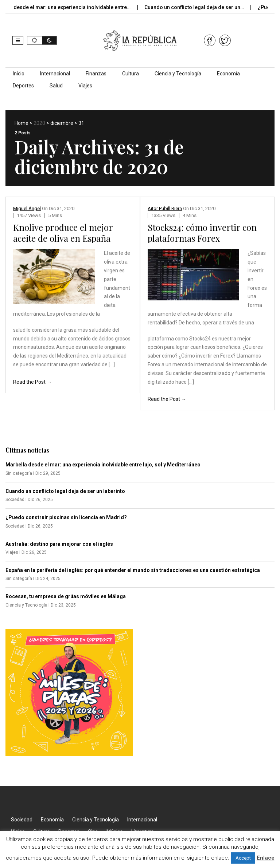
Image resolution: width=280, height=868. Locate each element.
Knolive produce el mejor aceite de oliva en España (63, 233)
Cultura (131, 74)
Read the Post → (32, 382)
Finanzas (96, 74)
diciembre (62, 123)
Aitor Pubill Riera (165, 208)
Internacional (55, 74)
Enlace (266, 858)
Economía (228, 74)
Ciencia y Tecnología (178, 74)
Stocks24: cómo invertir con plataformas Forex (202, 233)
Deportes (23, 86)
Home (22, 123)
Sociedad (22, 820)
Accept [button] (243, 858)
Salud (56, 86)
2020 (39, 123)
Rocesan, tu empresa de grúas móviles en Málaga (66, 596)
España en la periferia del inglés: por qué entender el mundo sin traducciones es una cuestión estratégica (133, 570)
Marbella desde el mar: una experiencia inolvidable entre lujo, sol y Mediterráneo (103, 465)
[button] (18, 40)
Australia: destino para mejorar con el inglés (59, 544)
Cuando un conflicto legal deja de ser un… (199, 7)
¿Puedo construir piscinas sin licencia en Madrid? (66, 517)
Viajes (85, 86)
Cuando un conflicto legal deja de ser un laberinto (65, 491)
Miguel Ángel (27, 208)
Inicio (19, 74)
